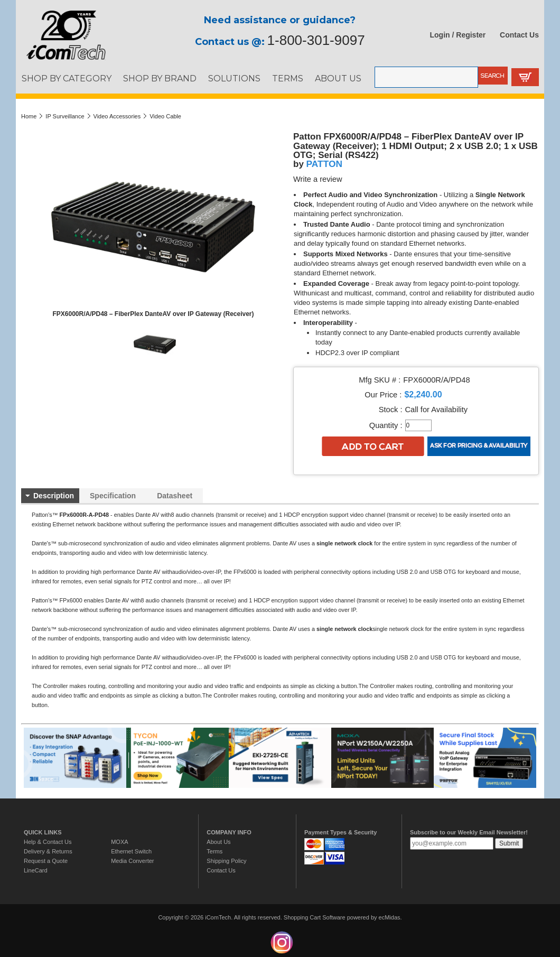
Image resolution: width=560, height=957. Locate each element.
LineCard (36, 870)
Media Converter (132, 861)
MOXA (119, 842)
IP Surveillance (65, 116)
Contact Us (519, 35)
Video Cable (165, 116)
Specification (113, 496)
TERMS (288, 78)
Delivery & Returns (48, 851)
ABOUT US (338, 78)
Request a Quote (46, 861)
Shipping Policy (226, 861)
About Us (218, 842)
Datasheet (175, 496)
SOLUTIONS (234, 78)
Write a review (318, 179)
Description (54, 496)
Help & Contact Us (48, 842)
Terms (214, 851)
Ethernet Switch (131, 851)
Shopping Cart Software (315, 917)
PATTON (324, 164)
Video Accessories (117, 116)
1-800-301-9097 (316, 40)
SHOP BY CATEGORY (67, 78)
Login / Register (458, 35)
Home (29, 116)
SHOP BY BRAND (160, 78)
